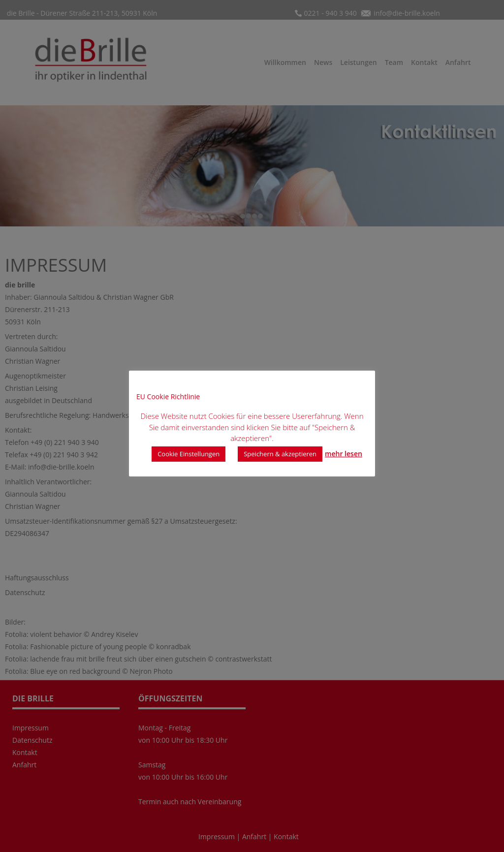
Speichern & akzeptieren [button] (280, 454)
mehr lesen (344, 454)
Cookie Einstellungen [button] (189, 454)
